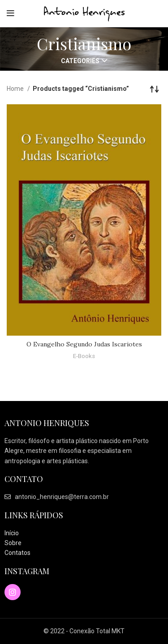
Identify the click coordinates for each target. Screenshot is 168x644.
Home (16, 89)
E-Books (84, 356)
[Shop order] (155, 89)
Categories (80, 61)
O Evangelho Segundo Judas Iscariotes (84, 344)
